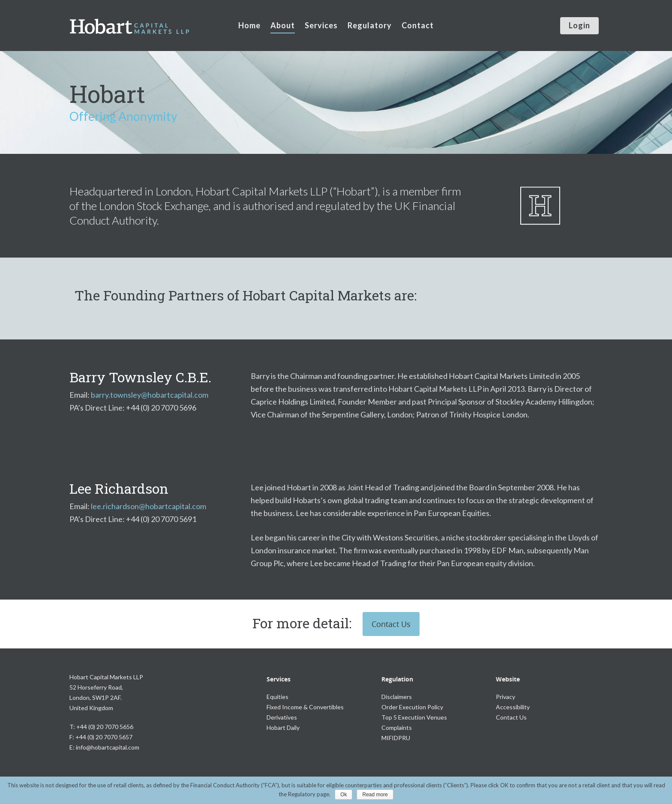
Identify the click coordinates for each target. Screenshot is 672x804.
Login (579, 25)
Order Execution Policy (412, 707)
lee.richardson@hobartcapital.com (148, 506)
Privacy (505, 697)
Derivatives (282, 717)
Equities (277, 697)
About (283, 25)
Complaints (397, 727)
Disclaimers (397, 697)
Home (249, 25)
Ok (343, 795)
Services (321, 25)
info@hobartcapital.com (108, 747)
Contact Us (391, 624)
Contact (418, 25)
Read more (375, 795)
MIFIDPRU (396, 738)
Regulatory (370, 25)
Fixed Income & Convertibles (305, 707)
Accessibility (513, 707)
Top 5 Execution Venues (414, 717)
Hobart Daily (283, 727)
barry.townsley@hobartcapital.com (150, 395)
